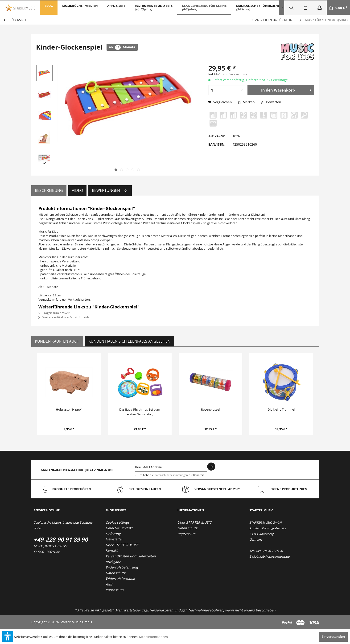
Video (77, 190)
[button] (8, 636)
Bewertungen (110, 190)
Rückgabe (113, 562)
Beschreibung (49, 190)
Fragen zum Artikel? (54, 313)
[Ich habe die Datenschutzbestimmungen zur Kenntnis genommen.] (137, 474)
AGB (109, 584)
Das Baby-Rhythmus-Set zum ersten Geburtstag (140, 412)
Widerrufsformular (120, 579)
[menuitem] (49, 8)
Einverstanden (333, 637)
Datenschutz (115, 573)
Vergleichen (220, 102)
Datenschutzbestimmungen (171, 475)
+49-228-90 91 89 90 (61, 539)
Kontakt (112, 550)
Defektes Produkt (119, 528)
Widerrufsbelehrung (122, 567)
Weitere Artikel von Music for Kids (64, 317)
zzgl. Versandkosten (236, 74)
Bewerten (271, 102)
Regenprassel (210, 409)
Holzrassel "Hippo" (69, 409)
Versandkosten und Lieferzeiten (131, 556)
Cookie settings (117, 522)
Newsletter (114, 539)
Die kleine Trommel (281, 409)
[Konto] (320, 8)
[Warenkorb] (338, 8)
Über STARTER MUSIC (123, 545)
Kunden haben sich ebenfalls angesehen (129, 341)
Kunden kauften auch (57, 341)
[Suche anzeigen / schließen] (291, 8)
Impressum (115, 590)
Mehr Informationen (153, 637)
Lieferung (113, 534)
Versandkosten (162, 610)
